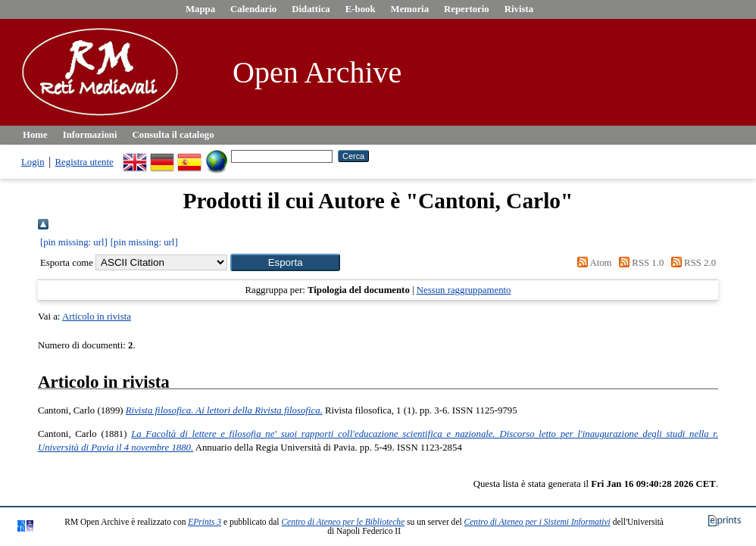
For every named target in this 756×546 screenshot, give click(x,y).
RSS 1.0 (639, 263)
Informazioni (90, 135)
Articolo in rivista (97, 317)
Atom (592, 263)
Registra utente (84, 162)
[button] (285, 262)
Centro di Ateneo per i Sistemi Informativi (537, 522)
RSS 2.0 (692, 263)
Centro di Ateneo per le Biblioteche (343, 522)
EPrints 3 (205, 522)
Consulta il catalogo (173, 135)
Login (33, 162)
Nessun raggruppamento (464, 290)
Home (35, 135)
